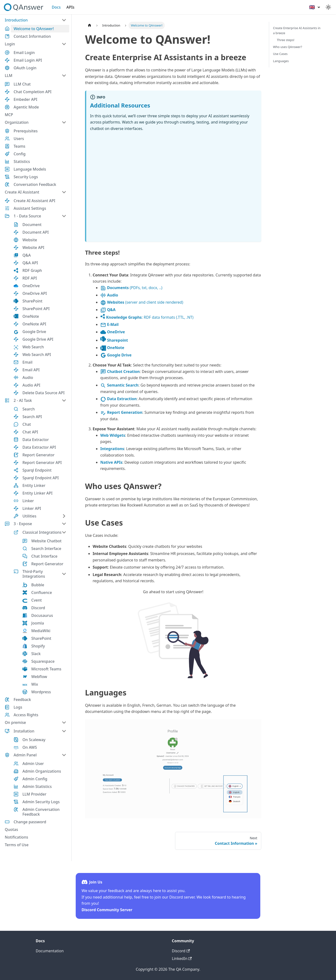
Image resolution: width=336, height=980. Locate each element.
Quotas (11, 829)
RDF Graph (32, 270)
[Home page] (90, 25)
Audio (28, 377)
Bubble (38, 585)
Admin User (33, 764)
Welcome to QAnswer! (34, 29)
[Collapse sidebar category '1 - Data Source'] (64, 216)
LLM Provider (34, 794)
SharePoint (32, 301)
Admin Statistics (37, 786)
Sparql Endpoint (37, 470)
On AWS (30, 747)
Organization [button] (17, 122)
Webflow (39, 677)
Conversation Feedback (35, 184)
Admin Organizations (42, 771)
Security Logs (26, 177)
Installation (24, 731)
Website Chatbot (46, 541)
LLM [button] (9, 75)
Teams (19, 146)
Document (32, 225)
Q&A (27, 255)
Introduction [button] (16, 20)
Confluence (42, 592)
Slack (36, 654)
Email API (31, 370)
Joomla (38, 623)
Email (27, 362)
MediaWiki (41, 631)
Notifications (16, 837)
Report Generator (38, 455)
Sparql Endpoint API (41, 478)
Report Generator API (42, 463)
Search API (32, 417)
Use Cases (280, 54)
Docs (56, 7)
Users (19, 139)
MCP (9, 115)
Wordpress (41, 692)
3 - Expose (23, 524)
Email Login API (28, 60)
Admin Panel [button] (25, 755)
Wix (35, 684)
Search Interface (46, 549)
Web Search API (37, 355)
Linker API (32, 508)
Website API (33, 248)
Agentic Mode (26, 107)
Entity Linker (34, 485)
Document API (36, 232)
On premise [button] (15, 722)
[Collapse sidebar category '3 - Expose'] (64, 524)
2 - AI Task (23, 400)
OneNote (31, 316)
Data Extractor (36, 440)
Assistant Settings (30, 208)
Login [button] (10, 44)
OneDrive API (35, 293)
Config (20, 154)
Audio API (31, 385)
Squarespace (43, 661)
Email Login (24, 53)
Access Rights (26, 715)
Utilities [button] (29, 516)
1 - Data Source (27, 216)
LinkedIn (182, 958)
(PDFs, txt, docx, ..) (131, 288)
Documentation (50, 951)
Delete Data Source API (43, 393)
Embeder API (25, 99)
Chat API (30, 432)
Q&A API (30, 263)
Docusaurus (42, 615)
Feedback (22, 700)
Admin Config (35, 779)
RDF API (30, 278)
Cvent (37, 600)
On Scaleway (34, 740)
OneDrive (31, 286)
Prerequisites (26, 131)
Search (29, 409)
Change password (30, 822)
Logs (18, 707)
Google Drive (34, 332)
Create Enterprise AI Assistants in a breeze (297, 30)
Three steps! (285, 40)
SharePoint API (36, 309)
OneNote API (34, 324)
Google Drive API (38, 339)
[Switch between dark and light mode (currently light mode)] (328, 7)
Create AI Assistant (22, 192)
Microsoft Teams (46, 669)
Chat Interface (44, 556)
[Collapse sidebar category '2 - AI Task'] (64, 400)
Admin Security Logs (41, 802)
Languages (281, 61)
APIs (70, 7)
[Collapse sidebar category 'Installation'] (64, 731)
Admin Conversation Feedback (41, 812)
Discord (38, 608)
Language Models (30, 169)
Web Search (33, 347)
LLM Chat (22, 84)
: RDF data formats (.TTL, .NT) (147, 317)
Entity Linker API (37, 493)
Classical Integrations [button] (42, 532)
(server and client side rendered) (142, 302)
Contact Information (32, 36)
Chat (27, 424)
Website (30, 240)
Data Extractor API (39, 447)
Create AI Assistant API (34, 201)
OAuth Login (25, 68)
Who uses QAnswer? (288, 47)
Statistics (22, 162)
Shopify (38, 646)
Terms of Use (17, 845)
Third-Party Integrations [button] (34, 574)
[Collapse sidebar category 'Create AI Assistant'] (64, 192)
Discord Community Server (107, 910)
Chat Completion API (32, 92)
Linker (28, 501)
